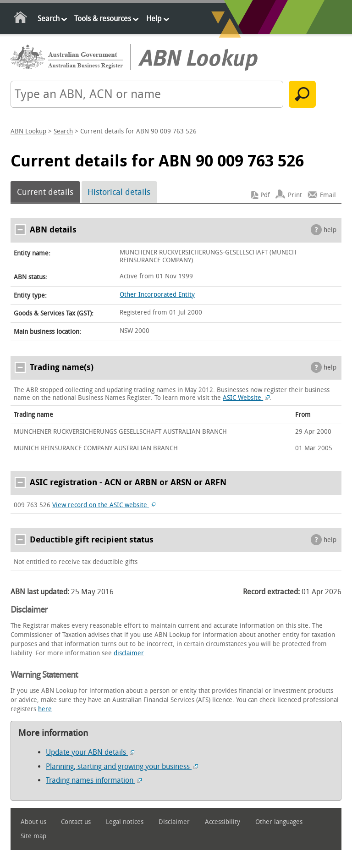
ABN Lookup (28, 131)
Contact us (76, 822)
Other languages (279, 822)
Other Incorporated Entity (157, 295)
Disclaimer (174, 822)
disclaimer (129, 653)
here (45, 709)
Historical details (119, 192)
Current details (45, 192)
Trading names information (94, 780)
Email (328, 195)
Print (295, 195)
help (330, 230)
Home (21, 19)
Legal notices (125, 822)
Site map (33, 836)
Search (49, 19)
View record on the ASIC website (104, 505)
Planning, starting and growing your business (122, 766)
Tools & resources (103, 19)
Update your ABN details (90, 752)
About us (33, 822)
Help (154, 19)
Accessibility (223, 822)
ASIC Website (246, 398)
